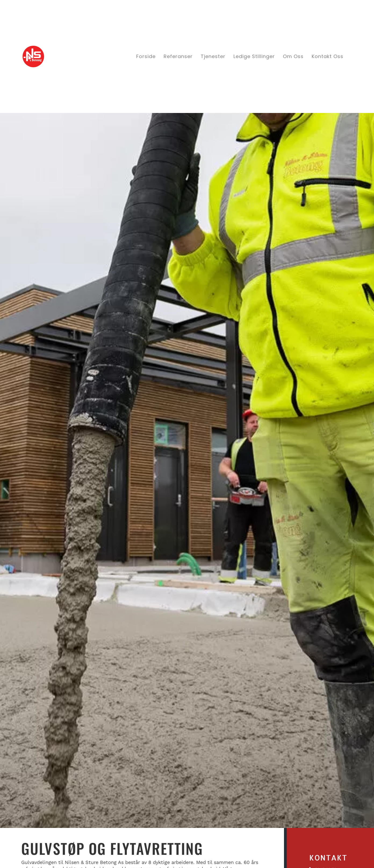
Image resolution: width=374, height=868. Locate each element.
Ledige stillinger (254, 56)
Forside (146, 56)
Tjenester (213, 56)
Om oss (293, 56)
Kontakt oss (328, 56)
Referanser (178, 56)
